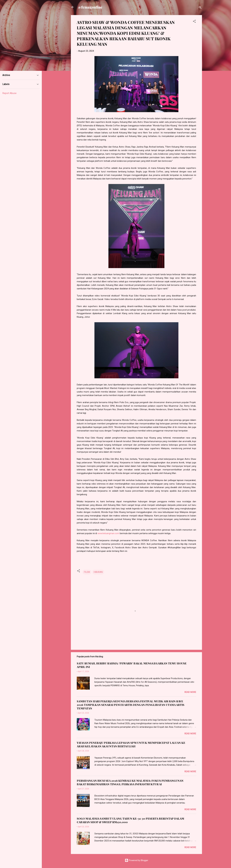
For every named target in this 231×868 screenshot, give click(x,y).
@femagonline (90, 7)
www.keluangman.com (108, 533)
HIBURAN (98, 572)
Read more (190, 692)
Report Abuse (9, 93)
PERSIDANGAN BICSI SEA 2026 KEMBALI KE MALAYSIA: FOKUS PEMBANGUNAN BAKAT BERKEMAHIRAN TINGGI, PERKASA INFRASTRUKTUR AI (130, 782)
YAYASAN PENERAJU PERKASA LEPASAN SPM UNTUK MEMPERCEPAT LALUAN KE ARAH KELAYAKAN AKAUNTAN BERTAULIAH (131, 745)
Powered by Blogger (136, 860)
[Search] (200, 8)
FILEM (87, 572)
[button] (194, 22)
